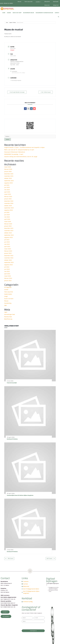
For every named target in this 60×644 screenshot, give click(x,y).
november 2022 (9, 258)
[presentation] (32, 626)
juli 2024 (7, 212)
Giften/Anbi (47, 2)
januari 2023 (8, 253)
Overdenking (8, 303)
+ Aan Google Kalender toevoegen (17, 92)
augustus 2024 (9, 210)
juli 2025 (7, 185)
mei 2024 (7, 217)
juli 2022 (7, 267)
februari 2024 (8, 224)
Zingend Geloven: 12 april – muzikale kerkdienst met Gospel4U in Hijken (24, 147)
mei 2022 (7, 271)
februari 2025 (8, 197)
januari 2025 (8, 199)
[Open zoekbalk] (58, 17)
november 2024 (9, 203)
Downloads (56, 2)
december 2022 (9, 256)
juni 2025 (7, 187)
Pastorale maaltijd (12, 383)
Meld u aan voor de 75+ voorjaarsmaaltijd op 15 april (19, 150)
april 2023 (7, 247)
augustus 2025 (9, 183)
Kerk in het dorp (17, 13)
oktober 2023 (8, 233)
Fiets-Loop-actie (28, 2)
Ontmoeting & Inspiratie (16, 80)
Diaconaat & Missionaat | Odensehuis (15, 152)
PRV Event (9, 559)
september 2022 (9, 262)
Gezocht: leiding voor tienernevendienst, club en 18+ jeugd (21, 157)
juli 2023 (7, 240)
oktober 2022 (8, 260)
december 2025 (9, 174)
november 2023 (9, 231)
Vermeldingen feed (10, 314)
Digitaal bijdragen (52, 580)
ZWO (5, 305)
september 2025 (9, 181)
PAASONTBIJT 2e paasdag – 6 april (14, 154)
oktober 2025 (8, 178)
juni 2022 (7, 269)
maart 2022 (8, 276)
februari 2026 (8, 169)
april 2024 (7, 219)
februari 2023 (8, 251)
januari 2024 (8, 226)
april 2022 (7, 274)
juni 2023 (7, 242)
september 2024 (9, 208)
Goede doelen (8, 294)
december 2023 (9, 228)
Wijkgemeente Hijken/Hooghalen (44, 13)
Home (4, 13)
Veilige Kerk (56, 5)
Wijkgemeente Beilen (29, 13)
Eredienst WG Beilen (12, 439)
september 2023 (9, 235)
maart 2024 (8, 222)
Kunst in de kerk (9, 299)
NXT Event (51, 559)
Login (6, 312)
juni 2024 (7, 215)
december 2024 (9, 201)
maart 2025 (8, 194)
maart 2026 (8, 167)
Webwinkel (47, 5)
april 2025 (7, 192)
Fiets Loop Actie (9, 292)
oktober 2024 (8, 206)
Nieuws (19, 2)
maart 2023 (8, 249)
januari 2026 (8, 172)
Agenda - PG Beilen (13, 23)
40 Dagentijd (8, 287)
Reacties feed (8, 317)
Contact (57, 13)
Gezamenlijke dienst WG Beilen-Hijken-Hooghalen (20, 495)
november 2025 (9, 176)
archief (6, 290)
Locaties (38, 2)
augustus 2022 (9, 265)
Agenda (9, 13)
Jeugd (6, 296)
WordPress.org (8, 319)
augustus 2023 (9, 237)
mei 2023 (7, 244)
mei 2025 (7, 190)
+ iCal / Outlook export (46, 92)
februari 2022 (8, 278)
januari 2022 (8, 281)
